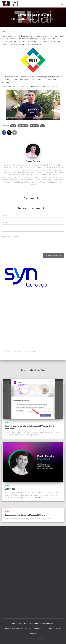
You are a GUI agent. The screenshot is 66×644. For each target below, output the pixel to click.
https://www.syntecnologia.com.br (42, 623)
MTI (42, 126)
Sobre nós (33, 634)
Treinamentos (39, 629)
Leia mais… (38, 497)
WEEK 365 (10, 489)
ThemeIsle (42, 639)
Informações (23, 126)
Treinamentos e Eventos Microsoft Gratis (25, 515)
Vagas (58, 629)
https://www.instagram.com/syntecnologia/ (20, 351)
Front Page (22, 623)
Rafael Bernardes (51, 87)
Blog (14, 623)
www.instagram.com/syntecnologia (18, 629)
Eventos (50, 629)
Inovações (34, 126)
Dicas (13, 126)
